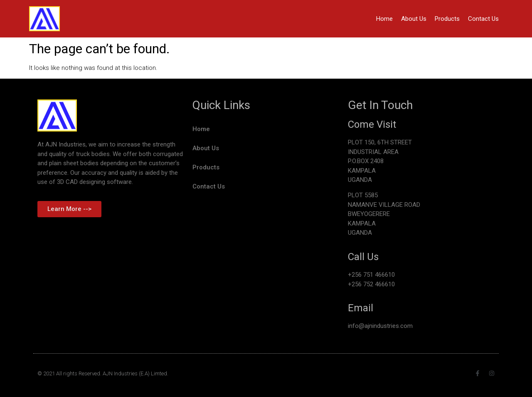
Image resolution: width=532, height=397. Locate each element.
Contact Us (483, 19)
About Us (414, 19)
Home (384, 19)
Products (447, 19)
